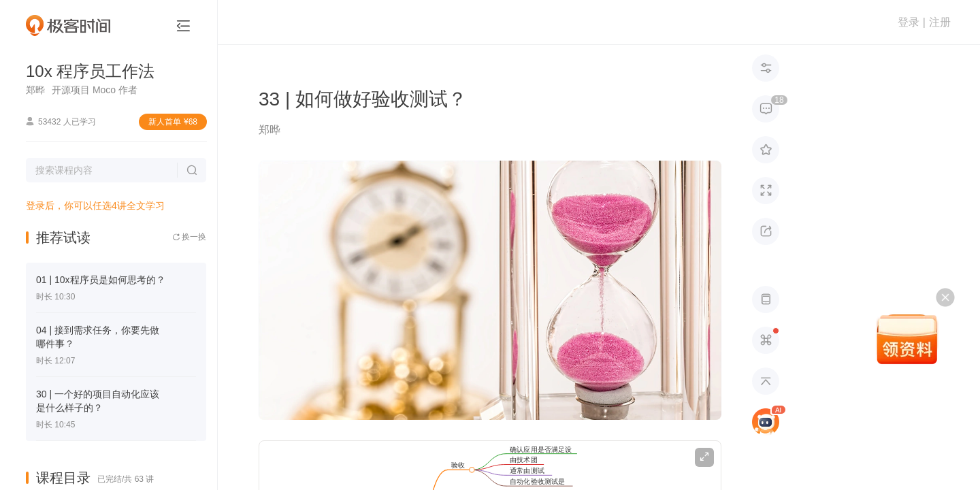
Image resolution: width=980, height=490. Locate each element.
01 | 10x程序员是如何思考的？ (101, 280)
